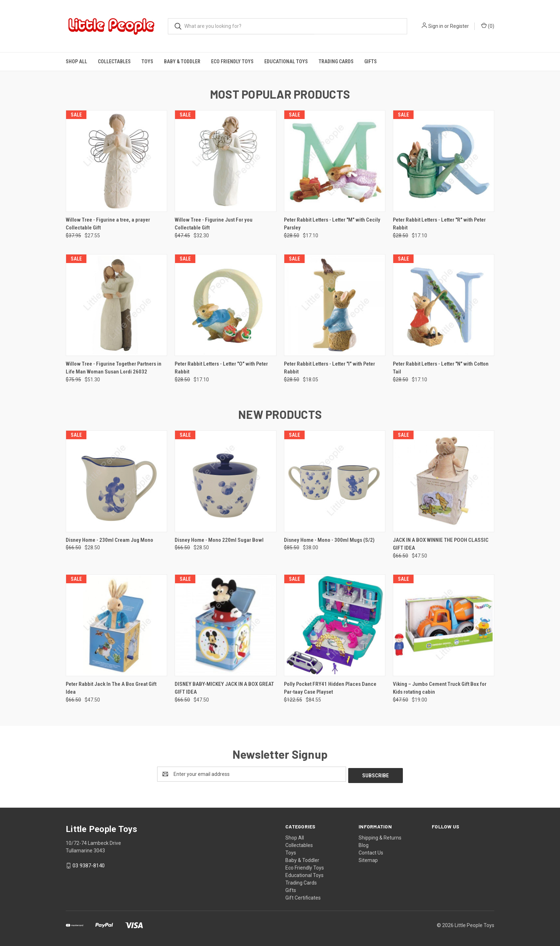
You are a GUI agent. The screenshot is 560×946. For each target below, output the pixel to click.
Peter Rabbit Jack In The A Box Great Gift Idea (111, 688)
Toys (147, 61)
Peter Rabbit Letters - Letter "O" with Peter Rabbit (221, 368)
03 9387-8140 (89, 864)
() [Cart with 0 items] (488, 26)
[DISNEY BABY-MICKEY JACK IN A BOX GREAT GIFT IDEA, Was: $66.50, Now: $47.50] (225, 625)
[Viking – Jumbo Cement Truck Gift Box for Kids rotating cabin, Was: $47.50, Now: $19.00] (444, 625)
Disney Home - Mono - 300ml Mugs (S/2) (329, 540)
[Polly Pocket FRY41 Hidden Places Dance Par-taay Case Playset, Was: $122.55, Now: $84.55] (335, 625)
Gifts (371, 61)
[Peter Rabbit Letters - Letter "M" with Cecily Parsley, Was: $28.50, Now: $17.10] (335, 161)
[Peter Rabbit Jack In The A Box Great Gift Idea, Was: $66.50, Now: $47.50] (116, 625)
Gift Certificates (303, 896)
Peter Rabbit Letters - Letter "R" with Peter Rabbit (439, 224)
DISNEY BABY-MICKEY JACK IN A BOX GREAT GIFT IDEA (224, 688)
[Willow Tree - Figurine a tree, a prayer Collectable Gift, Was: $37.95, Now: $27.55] (116, 161)
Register (459, 26)
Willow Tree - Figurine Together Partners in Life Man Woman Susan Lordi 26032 (114, 368)
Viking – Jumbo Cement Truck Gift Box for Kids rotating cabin (440, 688)
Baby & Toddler (182, 61)
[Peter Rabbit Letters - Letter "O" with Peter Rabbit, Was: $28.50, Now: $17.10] (225, 305)
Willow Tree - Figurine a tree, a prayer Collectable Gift (108, 224)
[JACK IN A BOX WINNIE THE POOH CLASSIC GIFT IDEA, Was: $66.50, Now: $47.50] (444, 481)
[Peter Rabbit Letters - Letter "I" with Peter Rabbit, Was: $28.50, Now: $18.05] (335, 305)
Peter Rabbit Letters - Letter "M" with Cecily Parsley (332, 224)
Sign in (436, 26)
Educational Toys (286, 61)
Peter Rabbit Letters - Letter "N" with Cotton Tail (441, 368)
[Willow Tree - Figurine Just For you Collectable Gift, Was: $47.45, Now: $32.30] (225, 161)
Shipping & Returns (380, 836)
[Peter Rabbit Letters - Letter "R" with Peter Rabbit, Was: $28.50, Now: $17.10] (444, 161)
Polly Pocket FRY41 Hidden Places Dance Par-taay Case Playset (330, 688)
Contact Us (371, 851)
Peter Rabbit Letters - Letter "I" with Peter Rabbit (329, 368)
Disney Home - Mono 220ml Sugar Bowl (219, 540)
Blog (364, 844)
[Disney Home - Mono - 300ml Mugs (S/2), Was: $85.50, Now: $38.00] (335, 481)
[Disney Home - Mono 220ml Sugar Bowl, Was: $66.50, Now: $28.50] (225, 481)
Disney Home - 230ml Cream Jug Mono (109, 540)
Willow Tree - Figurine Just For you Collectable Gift (214, 224)
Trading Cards (336, 61)
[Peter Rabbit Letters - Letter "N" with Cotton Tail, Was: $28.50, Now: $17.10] (444, 305)
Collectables (114, 61)
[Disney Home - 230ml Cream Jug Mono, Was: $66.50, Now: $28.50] (116, 481)
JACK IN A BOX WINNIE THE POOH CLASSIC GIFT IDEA (441, 544)
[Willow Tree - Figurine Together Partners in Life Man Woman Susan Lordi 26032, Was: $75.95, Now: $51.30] (116, 305)
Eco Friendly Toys (232, 61)
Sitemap (368, 859)
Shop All (76, 61)
